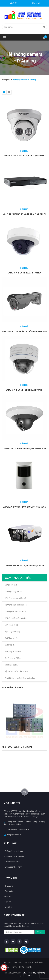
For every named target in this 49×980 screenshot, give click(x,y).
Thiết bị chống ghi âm (24, 591)
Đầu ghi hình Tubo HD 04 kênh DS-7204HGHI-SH (24, 214)
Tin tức (7, 896)
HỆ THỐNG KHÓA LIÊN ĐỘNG (16, 672)
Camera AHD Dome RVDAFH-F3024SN (24, 273)
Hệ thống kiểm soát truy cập (24, 605)
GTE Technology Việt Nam (33, 973)
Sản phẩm (28, 962)
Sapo (30, 975)
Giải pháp (8, 907)
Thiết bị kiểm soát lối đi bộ (24, 611)
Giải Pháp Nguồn (24, 638)
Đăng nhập (36, 3)
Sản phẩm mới (11, 585)
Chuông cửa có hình (24, 658)
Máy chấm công (24, 625)
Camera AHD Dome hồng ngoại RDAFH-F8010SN (24, 448)
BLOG (22, 967)
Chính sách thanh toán (14, 851)
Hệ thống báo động (24, 631)
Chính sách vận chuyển (14, 856)
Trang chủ (6, 80)
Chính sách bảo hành (13, 867)
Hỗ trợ (14, 967)
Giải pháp (39, 962)
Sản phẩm (9, 891)
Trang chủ (9, 886)
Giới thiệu (18, 962)
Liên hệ (29, 967)
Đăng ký (13, 3)
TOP (25, 792)
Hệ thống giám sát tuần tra (16, 618)
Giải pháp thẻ (24, 645)
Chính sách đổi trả (12, 862)
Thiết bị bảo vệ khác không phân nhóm (20, 678)
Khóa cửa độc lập (24, 665)
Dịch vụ (7, 902)
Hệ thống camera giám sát (24, 598)
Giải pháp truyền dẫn (24, 651)
